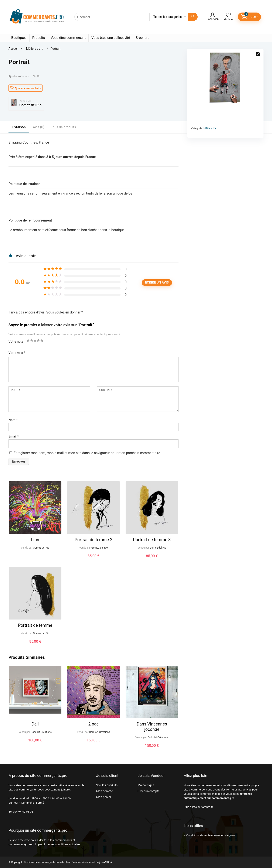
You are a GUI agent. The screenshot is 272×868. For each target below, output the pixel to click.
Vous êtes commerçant (68, 38)
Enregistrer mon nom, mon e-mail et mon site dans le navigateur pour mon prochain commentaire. (87, 453)
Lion (35, 540)
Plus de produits (64, 127)
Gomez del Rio (30, 105)
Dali (35, 724)
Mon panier (103, 797)
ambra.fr (208, 807)
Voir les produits (107, 785)
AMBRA (108, 862)
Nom (13, 420)
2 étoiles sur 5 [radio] (30, 340)
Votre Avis (17, 353)
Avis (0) (39, 127)
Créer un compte (148, 791)
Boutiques (19, 38)
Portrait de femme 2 (93, 540)
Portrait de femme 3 (152, 540)
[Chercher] (193, 17)
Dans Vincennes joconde (152, 727)
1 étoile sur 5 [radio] (28, 340)
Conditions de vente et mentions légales (211, 835)
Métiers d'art (34, 49)
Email (14, 436)
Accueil (13, 49)
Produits (39, 38)
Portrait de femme (35, 625)
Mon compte (104, 791)
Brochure (143, 38)
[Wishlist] (228, 16)
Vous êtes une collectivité (111, 38)
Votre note (16, 342)
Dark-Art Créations (41, 732)
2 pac (94, 724)
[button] (258, 54)
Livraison (19, 127)
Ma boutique (146, 785)
